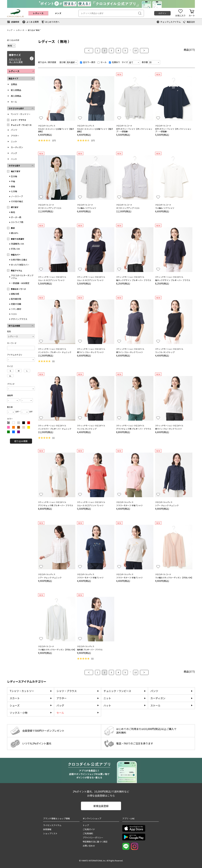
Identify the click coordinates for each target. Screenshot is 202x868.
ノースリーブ (17, 196)
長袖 (13, 186)
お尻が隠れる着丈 (19, 260)
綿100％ (15, 233)
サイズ (125, 62)
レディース (20, 30)
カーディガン (17, 147)
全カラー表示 (88, 62)
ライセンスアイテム (52, 825)
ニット (14, 141)
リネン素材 (16, 309)
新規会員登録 (101, 806)
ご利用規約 (88, 833)
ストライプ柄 (17, 222)
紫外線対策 (16, 299)
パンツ (14, 130)
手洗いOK (15, 249)
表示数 (145, 62)
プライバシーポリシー (93, 838)
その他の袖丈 (17, 201)
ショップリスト (50, 833)
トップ (10, 30)
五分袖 (14, 176)
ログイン (162, 13)
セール (14, 102)
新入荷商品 (16, 90)
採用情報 (47, 829)
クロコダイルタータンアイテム (22, 277)
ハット (14, 159)
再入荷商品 (16, 96)
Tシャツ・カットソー (21, 114)
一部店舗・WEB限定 (20, 283)
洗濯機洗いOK (17, 244)
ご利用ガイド (89, 829)
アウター (15, 136)
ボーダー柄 (16, 217)
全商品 (14, 84)
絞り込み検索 (21, 441)
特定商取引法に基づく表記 (95, 842)
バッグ (14, 153)
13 (136, 50)
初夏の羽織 (16, 304)
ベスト (14, 314)
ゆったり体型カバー (20, 265)
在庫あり (114, 62)
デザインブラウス (19, 319)
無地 (38, 30)
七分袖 (14, 191)
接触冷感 (15, 294)
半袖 (13, 181)
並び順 (62, 62)
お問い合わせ (89, 846)
